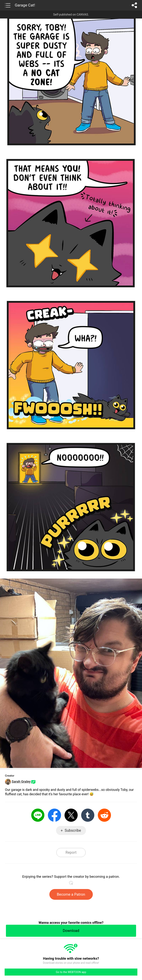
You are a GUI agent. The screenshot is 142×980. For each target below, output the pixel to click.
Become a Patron (71, 894)
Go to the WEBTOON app (71, 972)
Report (71, 852)
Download (71, 931)
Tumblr (88, 815)
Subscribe (73, 830)
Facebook (54, 815)
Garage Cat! (25, 5)
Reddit (104, 815)
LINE (38, 815)
